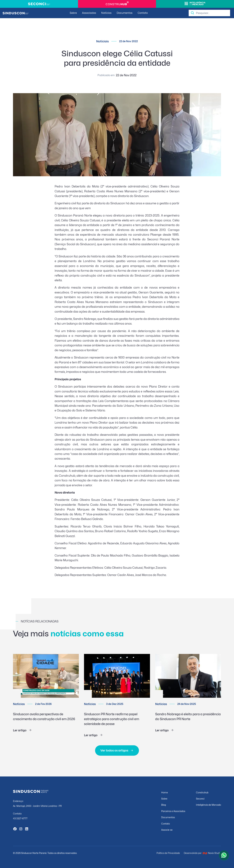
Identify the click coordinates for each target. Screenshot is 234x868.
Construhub (202, 792)
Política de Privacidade (168, 853)
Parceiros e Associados (173, 811)
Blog (164, 805)
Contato (143, 13)
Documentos (125, 13)
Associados (89, 13)
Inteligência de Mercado (208, 805)
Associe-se (167, 830)
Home (165, 792)
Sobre (73, 13)
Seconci (200, 799)
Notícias (106, 13)
